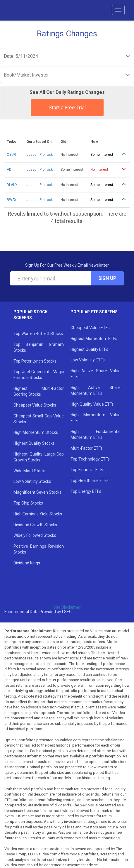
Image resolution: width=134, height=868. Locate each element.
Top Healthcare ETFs (90, 480)
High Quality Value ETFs (92, 404)
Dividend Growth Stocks (35, 525)
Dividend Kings (27, 563)
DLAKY (12, 185)
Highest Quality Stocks (34, 443)
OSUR (11, 155)
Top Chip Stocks (28, 503)
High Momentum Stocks (36, 432)
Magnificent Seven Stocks (37, 492)
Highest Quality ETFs (89, 349)
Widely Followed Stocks (35, 535)
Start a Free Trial (67, 108)
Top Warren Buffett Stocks (38, 334)
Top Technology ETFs (90, 459)
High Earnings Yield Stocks (38, 514)
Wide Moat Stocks (30, 471)
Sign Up (107, 278)
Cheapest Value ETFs (90, 328)
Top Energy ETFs (86, 491)
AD (9, 170)
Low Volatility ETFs (88, 360)
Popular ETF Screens (94, 312)
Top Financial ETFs (87, 470)
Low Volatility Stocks (32, 481)
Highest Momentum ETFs (94, 339)
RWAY (12, 200)
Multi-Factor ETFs (87, 448)
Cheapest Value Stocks (35, 405)
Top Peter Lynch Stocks (35, 361)
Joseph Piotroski (40, 155)
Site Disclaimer (67, 607)
